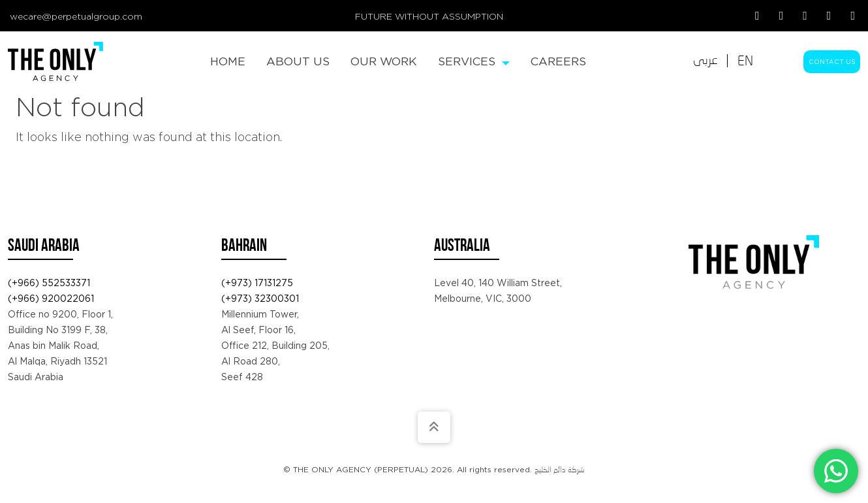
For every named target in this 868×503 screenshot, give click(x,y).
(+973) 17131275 (257, 283)
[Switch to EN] (745, 61)
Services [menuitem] (474, 61)
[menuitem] (228, 61)
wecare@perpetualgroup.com (76, 16)
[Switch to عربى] (705, 61)
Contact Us (832, 62)
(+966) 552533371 (49, 283)
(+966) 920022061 (51, 299)
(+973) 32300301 (260, 299)
